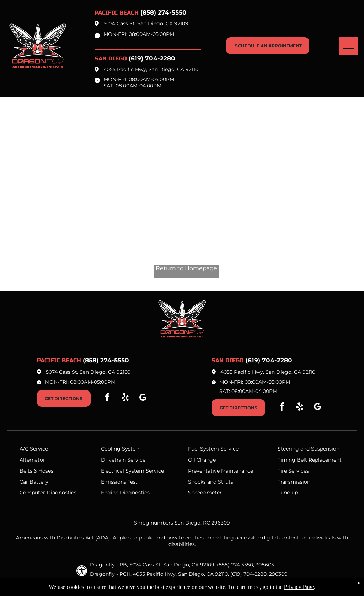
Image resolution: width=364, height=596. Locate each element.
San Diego (111, 58)
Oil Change (202, 460)
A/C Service (34, 449)
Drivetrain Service (123, 460)
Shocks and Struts (211, 482)
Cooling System (121, 449)
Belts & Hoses (36, 471)
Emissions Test (119, 482)
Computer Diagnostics (48, 493)
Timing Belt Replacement (310, 460)
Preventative (204, 471)
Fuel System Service (213, 449)
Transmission (294, 482)
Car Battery (34, 482)
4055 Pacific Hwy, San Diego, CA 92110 (151, 69)
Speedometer (205, 493)
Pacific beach (117, 13)
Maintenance (237, 471)
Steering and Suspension (309, 449)
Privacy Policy (137, 583)
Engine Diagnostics (125, 493)
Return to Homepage (186, 268)
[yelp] (125, 398)
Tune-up (288, 493)
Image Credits (176, 583)
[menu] (348, 46)
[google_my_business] (143, 398)
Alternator (32, 460)
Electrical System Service (132, 471)
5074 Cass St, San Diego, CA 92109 (146, 23)
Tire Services (293, 471)
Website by (212, 583)
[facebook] (107, 398)
